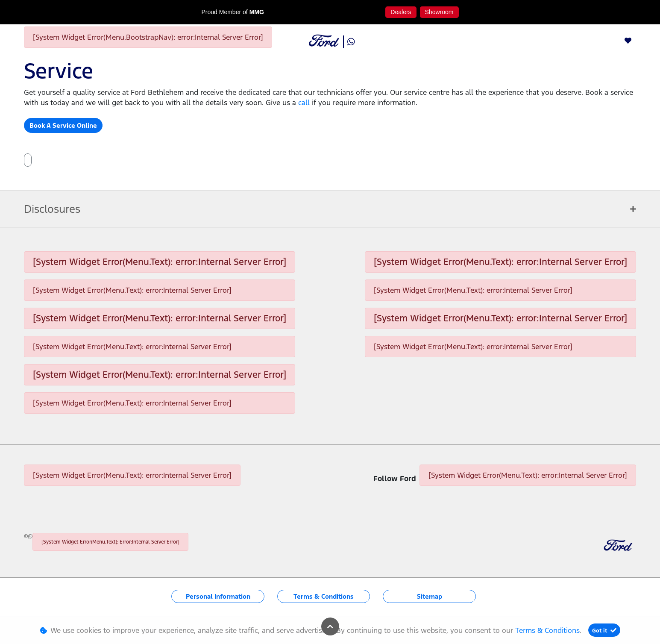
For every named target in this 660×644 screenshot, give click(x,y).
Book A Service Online (63, 125)
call (305, 103)
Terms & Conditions (324, 596)
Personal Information (218, 596)
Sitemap (430, 596)
